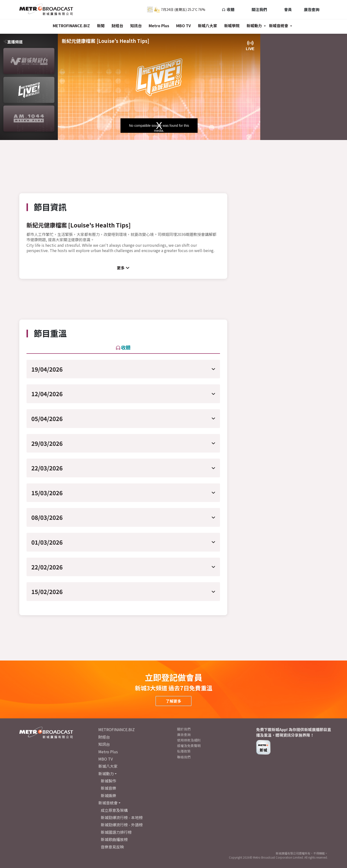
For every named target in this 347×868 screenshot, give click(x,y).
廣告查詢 (312, 9)
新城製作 (108, 781)
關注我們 (257, 9)
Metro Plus (159, 26)
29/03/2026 (47, 443)
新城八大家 (207, 26)
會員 (285, 9)
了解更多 (173, 701)
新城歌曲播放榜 (114, 839)
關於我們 (184, 729)
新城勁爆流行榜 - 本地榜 (122, 817)
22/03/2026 (47, 468)
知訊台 (136, 26)
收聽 (228, 9)
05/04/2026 (47, 418)
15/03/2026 (47, 493)
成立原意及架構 (114, 810)
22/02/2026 (47, 567)
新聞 (101, 26)
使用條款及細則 (189, 740)
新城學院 (232, 26)
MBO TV (184, 26)
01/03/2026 (47, 542)
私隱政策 (184, 751)
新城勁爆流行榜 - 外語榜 (122, 825)
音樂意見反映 (112, 847)
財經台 (117, 26)
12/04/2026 (47, 394)
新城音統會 (279, 26)
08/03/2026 (47, 517)
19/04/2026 (47, 369)
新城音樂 (108, 788)
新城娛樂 (108, 795)
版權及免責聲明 (189, 746)
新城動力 (254, 26)
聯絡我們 (184, 757)
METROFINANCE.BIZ (71, 26)
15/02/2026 (47, 591)
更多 (121, 268)
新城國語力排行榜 (116, 832)
